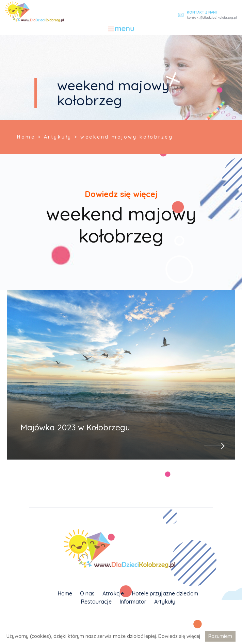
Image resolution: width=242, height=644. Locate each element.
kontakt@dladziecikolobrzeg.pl (212, 17)
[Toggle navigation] (121, 29)
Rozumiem (220, 636)
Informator (133, 602)
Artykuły (165, 602)
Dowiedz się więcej (179, 636)
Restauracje (96, 602)
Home (65, 593)
